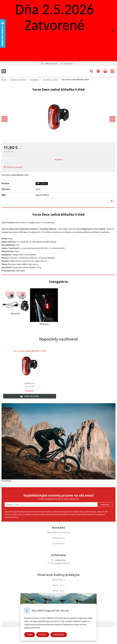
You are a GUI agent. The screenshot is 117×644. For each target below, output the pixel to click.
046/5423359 (68, 64)
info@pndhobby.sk (51, 64)
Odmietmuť (59, 635)
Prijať (30, 635)
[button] (91, 71)
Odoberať (105, 520)
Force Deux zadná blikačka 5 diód (30, 366)
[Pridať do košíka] (30, 411)
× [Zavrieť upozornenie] (113, 31)
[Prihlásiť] (98, 71)
